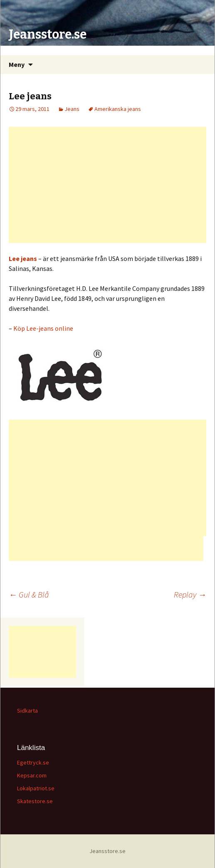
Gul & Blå (29, 594)
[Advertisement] (107, 185)
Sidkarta (27, 711)
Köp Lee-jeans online (43, 328)
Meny (17, 64)
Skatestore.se (35, 801)
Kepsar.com (32, 775)
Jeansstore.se (107, 851)
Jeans (72, 109)
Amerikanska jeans (118, 109)
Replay (190, 594)
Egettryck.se (33, 762)
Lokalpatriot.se (36, 788)
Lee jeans (23, 258)
